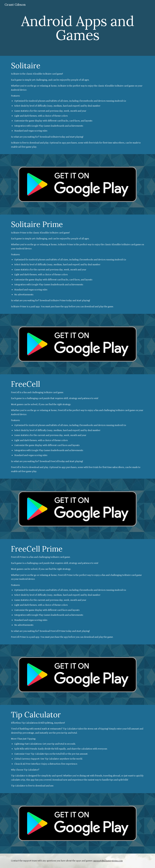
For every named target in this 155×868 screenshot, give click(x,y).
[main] (78, 28)
